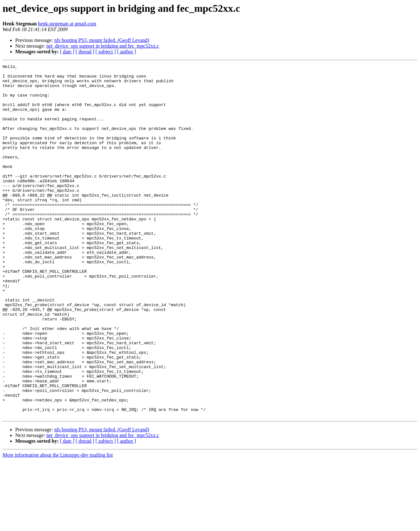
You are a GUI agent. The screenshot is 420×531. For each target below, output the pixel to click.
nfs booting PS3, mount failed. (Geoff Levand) (102, 40)
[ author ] (127, 52)
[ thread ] (85, 52)
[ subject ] (106, 52)
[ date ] (67, 52)
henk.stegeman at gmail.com (67, 24)
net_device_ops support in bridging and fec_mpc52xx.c (103, 46)
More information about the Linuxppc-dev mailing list (58, 525)
